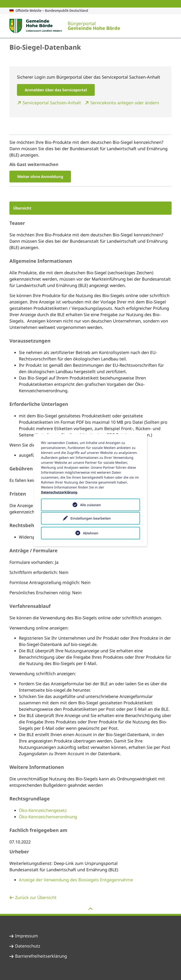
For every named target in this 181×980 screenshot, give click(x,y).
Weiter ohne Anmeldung (40, 177)
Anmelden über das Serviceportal (56, 90)
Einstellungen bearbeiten (91, 519)
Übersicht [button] (22, 208)
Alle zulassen (90, 505)
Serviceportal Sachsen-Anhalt (52, 103)
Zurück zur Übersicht (36, 897)
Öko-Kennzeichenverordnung (48, 817)
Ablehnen (91, 533)
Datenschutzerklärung (59, 492)
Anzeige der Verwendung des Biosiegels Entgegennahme (76, 880)
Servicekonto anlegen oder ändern (125, 103)
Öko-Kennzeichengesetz (43, 810)
